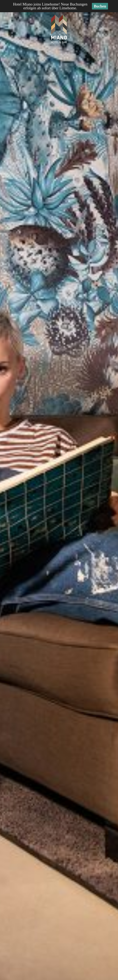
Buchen (100, 6)
